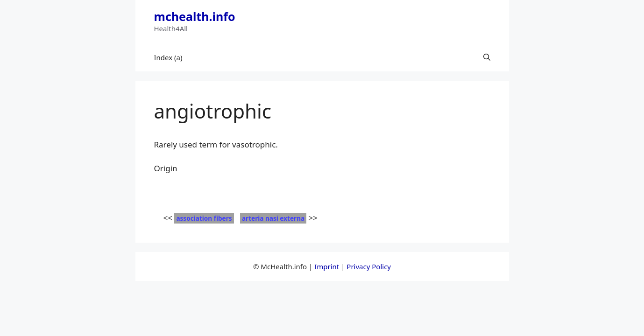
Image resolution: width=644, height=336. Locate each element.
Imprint (327, 266)
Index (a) (168, 57)
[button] (487, 57)
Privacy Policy (369, 266)
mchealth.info (195, 16)
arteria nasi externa (273, 218)
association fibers (204, 218)
